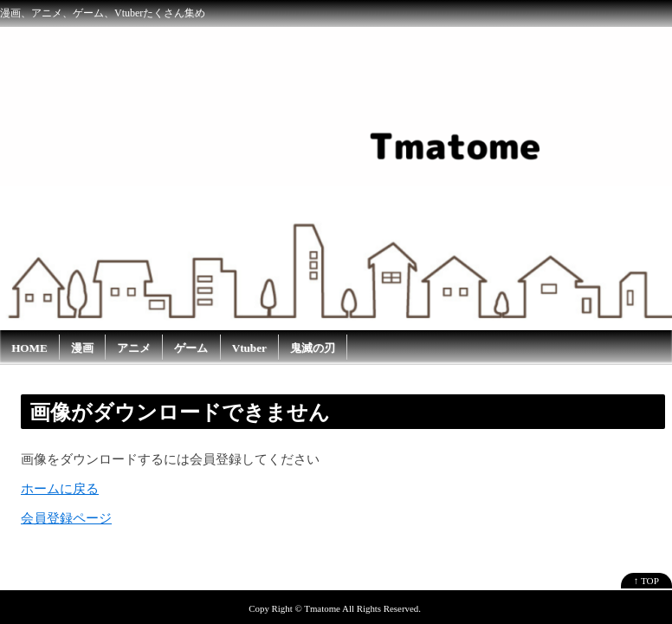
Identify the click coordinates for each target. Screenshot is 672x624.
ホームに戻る (60, 489)
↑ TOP (646, 581)
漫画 (82, 348)
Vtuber (249, 348)
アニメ (134, 348)
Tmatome (322, 608)
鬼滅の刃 (313, 348)
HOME (29, 348)
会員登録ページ (66, 518)
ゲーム (191, 348)
